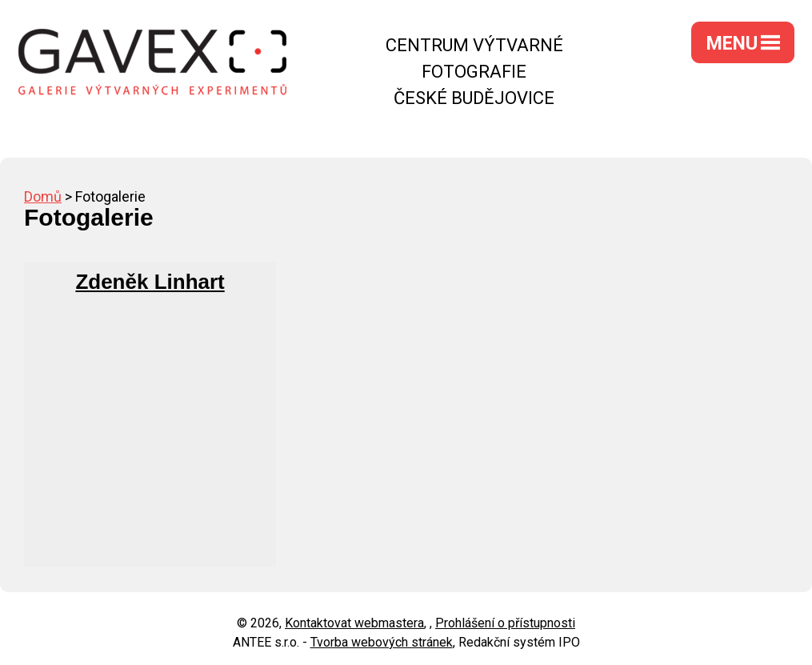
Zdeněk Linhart (150, 282)
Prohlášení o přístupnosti (505, 623)
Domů (43, 196)
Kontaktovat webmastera (354, 623)
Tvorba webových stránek (382, 642)
